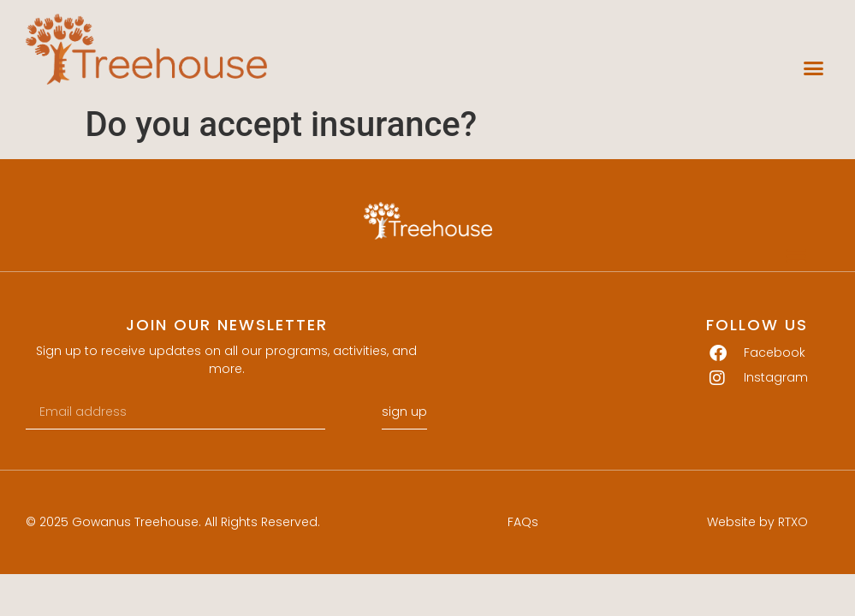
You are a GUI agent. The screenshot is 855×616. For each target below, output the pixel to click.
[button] (814, 68)
